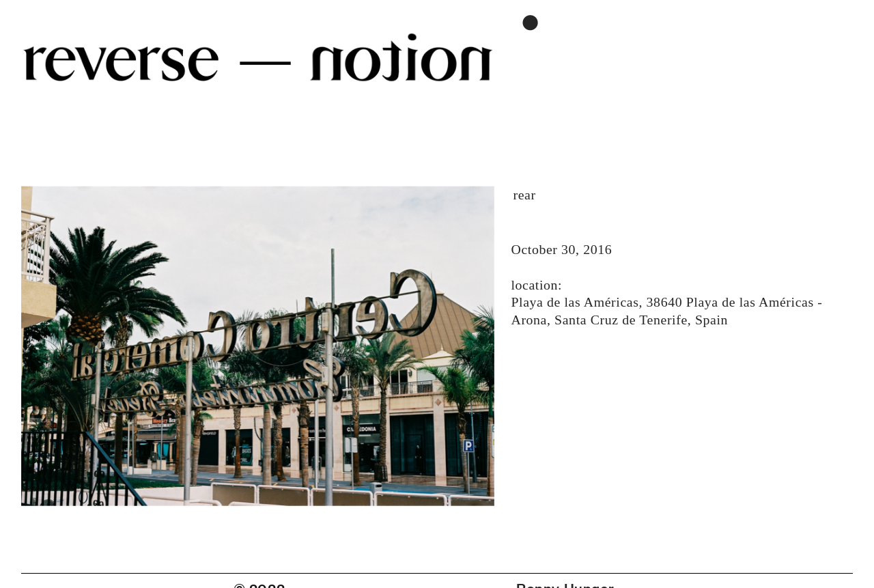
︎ (531, 23)
